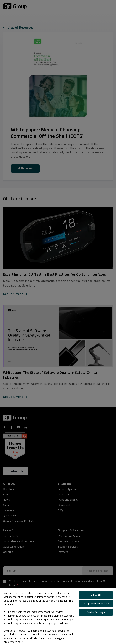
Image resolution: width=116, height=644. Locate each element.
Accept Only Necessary (96, 603)
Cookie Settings (96, 612)
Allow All (96, 595)
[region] (58, 616)
